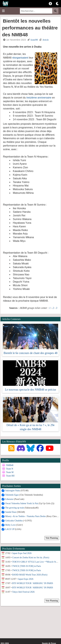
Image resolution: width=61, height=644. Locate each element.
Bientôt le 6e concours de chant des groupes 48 (31, 353)
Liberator (9, 499)
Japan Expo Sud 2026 (22, 553)
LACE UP (10, 529)
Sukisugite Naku (13, 490)
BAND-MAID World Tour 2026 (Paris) (30, 574)
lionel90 (34, 40)
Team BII (10, 476)
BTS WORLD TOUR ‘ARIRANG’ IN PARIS (33, 583)
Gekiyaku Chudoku (14, 520)
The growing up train (15, 507)
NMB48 (10, 465)
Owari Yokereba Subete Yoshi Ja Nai (22, 503)
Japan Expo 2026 (26, 578)
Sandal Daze (11, 511)
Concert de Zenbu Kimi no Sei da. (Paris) (31, 557)
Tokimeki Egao (12, 494)
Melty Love (10, 524)
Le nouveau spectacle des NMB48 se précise (30, 390)
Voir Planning (52, 537)
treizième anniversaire (39, 98)
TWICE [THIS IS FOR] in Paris (27, 565)
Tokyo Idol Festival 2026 (23, 591)
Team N (10, 469)
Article (46, 40)
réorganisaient (20, 58)
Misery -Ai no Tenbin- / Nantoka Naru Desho (26, 516)
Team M (10, 472)
